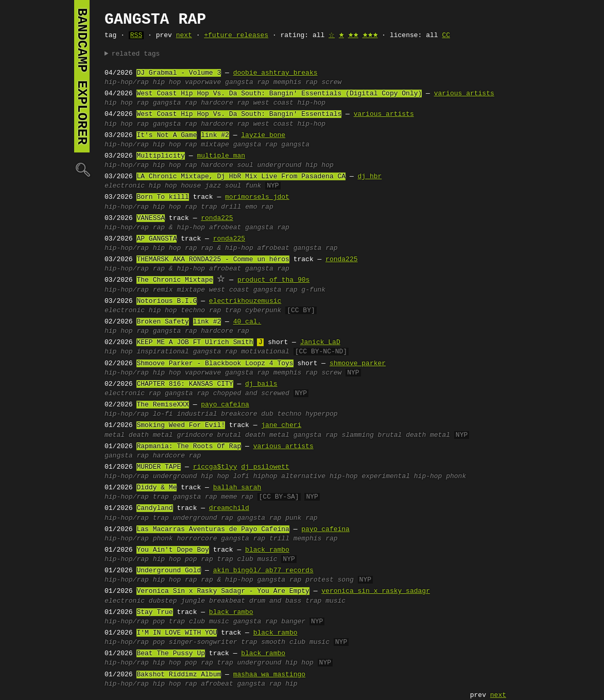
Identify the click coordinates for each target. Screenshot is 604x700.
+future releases (236, 36)
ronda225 (217, 218)
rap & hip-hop (179, 228)
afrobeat (225, 228)
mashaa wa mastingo (269, 675)
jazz (213, 186)
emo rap (259, 207)
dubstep (163, 601)
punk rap (301, 518)
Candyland (154, 508)
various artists (464, 94)
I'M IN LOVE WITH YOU (177, 633)
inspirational (162, 352)
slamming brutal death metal (396, 435)
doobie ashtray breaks (275, 73)
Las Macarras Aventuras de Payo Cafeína (213, 530)
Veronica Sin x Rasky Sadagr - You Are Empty (223, 591)
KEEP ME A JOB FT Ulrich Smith (195, 343)
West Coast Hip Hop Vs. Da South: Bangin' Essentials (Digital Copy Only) (279, 94)
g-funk (313, 290)
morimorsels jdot (257, 197)
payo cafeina (225, 405)
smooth (273, 642)
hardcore (217, 165)
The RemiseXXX (162, 405)
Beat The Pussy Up (171, 654)
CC (446, 36)
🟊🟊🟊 (370, 36)
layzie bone (263, 135)
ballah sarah (237, 488)
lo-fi (163, 414)
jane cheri (281, 425)
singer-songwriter (203, 642)
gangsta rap (247, 82)
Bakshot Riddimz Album (179, 675)
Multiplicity (161, 156)
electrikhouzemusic (245, 301)
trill (279, 539)
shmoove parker (358, 364)
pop (191, 559)
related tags (136, 54)
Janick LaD (320, 343)
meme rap (237, 497)
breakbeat (227, 601)
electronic (125, 186)
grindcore (195, 435)
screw (331, 82)
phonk (456, 476)
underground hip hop (296, 165)
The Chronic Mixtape (175, 280)
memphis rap (296, 82)
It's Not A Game (167, 135)
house (191, 186)
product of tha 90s (273, 280)
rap (142, 103)
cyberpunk (263, 311)
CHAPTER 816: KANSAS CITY (185, 384)
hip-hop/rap (127, 82)
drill (231, 207)
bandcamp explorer (82, 76)
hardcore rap (225, 103)
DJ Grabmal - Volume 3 (179, 73)
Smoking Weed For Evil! (181, 425)
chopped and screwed (251, 394)
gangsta (295, 145)
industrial (197, 414)
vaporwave (203, 82)
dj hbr (369, 177)
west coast (229, 290)
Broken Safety (162, 322)
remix (163, 290)
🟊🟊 (353, 36)
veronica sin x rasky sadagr (376, 591)
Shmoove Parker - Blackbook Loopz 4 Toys (215, 364)
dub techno (281, 414)
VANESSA (151, 218)
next (184, 36)
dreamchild (229, 508)
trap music (325, 601)
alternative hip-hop (319, 476)
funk (253, 186)
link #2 (215, 135)
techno (193, 311)
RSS (136, 36)
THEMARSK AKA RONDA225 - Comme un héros (213, 260)
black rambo (267, 550)
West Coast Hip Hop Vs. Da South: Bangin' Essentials (239, 114)
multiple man (221, 156)
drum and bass (275, 601)
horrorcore (197, 539)
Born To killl (162, 197)
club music (257, 559)
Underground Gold (169, 571)
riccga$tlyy (215, 467)
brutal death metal (253, 435)
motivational (265, 352)
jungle (193, 601)
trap (209, 207)
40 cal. (247, 322)
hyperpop (321, 414)
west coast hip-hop (289, 103)
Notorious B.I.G (167, 301)
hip (291, 684)
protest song (330, 580)
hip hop (167, 82)
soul (245, 165)
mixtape (215, 145)
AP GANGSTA (157, 239)
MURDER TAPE (159, 467)
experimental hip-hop (402, 476)
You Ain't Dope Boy (172, 550)
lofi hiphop (255, 476)
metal (115, 435)
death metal (151, 435)
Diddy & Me (157, 488)
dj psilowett (265, 467)
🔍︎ (82, 169)
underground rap (203, 518)
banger (293, 622)
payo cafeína (325, 530)
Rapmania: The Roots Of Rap (189, 447)
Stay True (154, 612)
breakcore (239, 414)
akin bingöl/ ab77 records (263, 571)
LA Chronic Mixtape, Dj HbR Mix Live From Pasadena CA (241, 177)
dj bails (261, 384)
